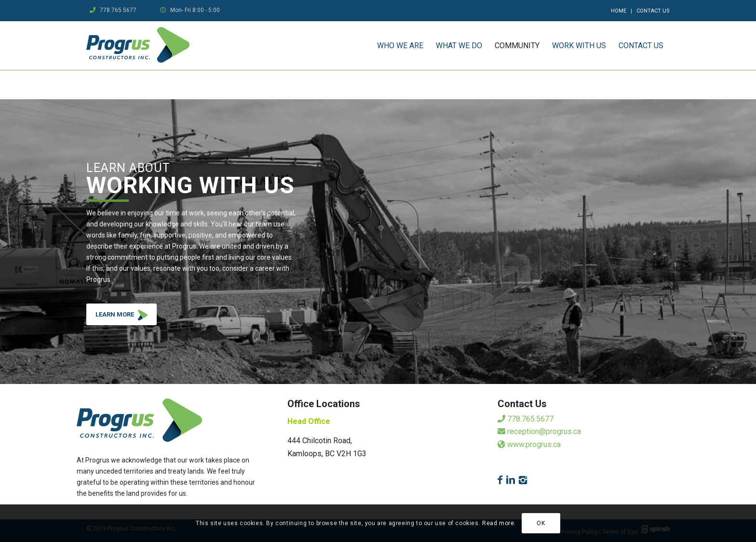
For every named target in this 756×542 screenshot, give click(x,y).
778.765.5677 (118, 10)
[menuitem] (619, 11)
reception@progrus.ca (539, 431)
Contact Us (653, 11)
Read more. (499, 523)
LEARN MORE (126, 317)
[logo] (138, 46)
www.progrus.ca (529, 444)
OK (541, 523)
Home (619, 11)
